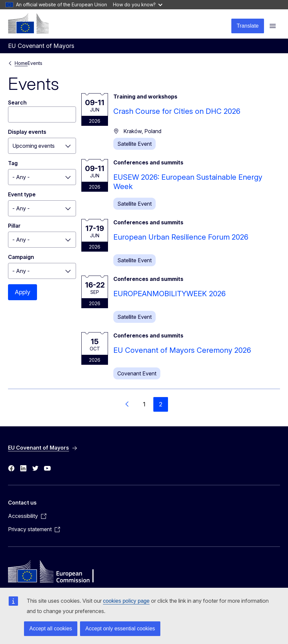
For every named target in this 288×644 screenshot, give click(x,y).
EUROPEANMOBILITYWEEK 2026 (169, 294)
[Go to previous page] (127, 404)
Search (17, 103)
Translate (248, 26)
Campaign (21, 257)
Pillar (14, 226)
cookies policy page (126, 601)
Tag (13, 163)
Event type (22, 194)
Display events (27, 132)
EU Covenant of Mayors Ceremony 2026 (182, 350)
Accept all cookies (51, 629)
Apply (22, 292)
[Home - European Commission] (28, 23)
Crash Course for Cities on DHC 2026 (177, 111)
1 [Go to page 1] (144, 404)
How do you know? (138, 4)
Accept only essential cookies (120, 629)
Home (21, 63)
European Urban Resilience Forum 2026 (181, 237)
